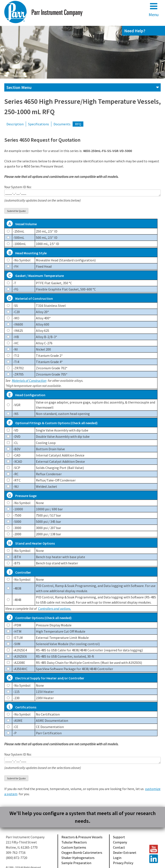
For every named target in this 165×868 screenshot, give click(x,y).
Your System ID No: (82, 194)
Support (119, 837)
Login (117, 858)
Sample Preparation (76, 863)
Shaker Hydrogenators (78, 858)
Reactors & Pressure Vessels (82, 837)
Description (15, 124)
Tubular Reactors (74, 842)
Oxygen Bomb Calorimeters (82, 852)
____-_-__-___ (82, 193)
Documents (62, 124)
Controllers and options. (55, 609)
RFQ (78, 124)
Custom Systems (74, 847)
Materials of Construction (29, 380)
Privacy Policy (123, 863)
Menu (154, 10)
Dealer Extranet (125, 852)
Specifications (39, 124)
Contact (119, 847)
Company (120, 842)
